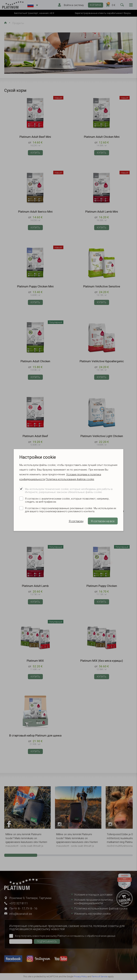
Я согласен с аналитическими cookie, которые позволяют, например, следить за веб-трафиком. (67, 500)
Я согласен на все (103, 521)
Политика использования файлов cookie (70, 479)
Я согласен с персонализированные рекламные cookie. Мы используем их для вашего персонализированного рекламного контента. (71, 510)
